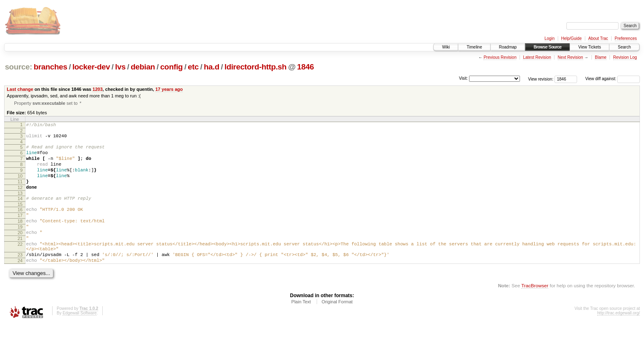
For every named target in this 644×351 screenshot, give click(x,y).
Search (624, 47)
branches (51, 67)
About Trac (598, 38)
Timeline (474, 47)
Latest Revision (537, 57)
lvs (120, 67)
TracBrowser (535, 312)
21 (20, 259)
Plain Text (301, 328)
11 (20, 192)
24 (20, 286)
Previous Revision (500, 57)
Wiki (446, 47)
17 (20, 231)
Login (550, 38)
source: (18, 67)
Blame (600, 57)
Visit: (463, 78)
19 (20, 245)
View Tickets (590, 47)
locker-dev (91, 67)
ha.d (212, 67)
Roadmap (508, 47)
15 (20, 219)
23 (20, 279)
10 (20, 185)
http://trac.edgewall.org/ (619, 340)
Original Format (337, 328)
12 (20, 199)
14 (20, 212)
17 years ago (169, 89)
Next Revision (570, 57)
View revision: (541, 79)
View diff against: (613, 79)
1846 (305, 67)
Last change (20, 89)
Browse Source (547, 47)
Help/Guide (571, 38)
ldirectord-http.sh (255, 67)
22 (20, 266)
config (171, 67)
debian (143, 67)
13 (20, 206)
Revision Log (625, 57)
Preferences (626, 38)
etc (193, 67)
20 (20, 252)
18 (20, 238)
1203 (98, 89)
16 (20, 224)
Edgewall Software (79, 340)
